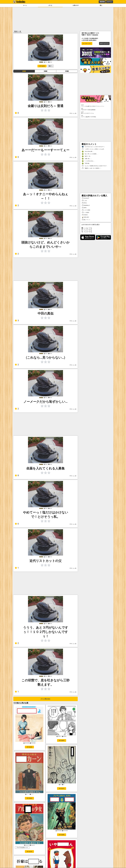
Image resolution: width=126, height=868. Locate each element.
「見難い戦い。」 (87, 159)
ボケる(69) (62, 835)
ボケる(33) (42, 66)
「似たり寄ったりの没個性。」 (90, 154)
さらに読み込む (45, 699)
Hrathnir (85, 215)
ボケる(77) (62, 788)
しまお (84, 201)
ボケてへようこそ (104, 43)
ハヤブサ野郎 (86, 210)
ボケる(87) (62, 740)
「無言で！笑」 (87, 156)
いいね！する (87, 228)
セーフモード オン (87, 43)
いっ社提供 (85, 213)
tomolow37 (85, 198)
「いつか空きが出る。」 (89, 161)
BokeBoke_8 (86, 205)
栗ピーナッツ (86, 220)
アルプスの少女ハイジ (22, 847)
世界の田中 (85, 217)
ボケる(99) (29, 747)
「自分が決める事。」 (88, 151)
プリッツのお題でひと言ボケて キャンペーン (96, 106)
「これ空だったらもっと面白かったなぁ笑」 (93, 149)
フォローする (87, 230)
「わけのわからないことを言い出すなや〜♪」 (94, 147)
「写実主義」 (86, 163)
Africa (84, 203)
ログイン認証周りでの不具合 (96, 116)
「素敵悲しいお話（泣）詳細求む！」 (92, 168)
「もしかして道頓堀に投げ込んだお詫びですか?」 (95, 166)
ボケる (50, 5)
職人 (101, 5)
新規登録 (102, 2)
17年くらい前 (73, 113)
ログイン (110, 2)
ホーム (25, 5)
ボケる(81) (29, 798)
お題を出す (76, 5)
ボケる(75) (29, 852)
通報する (50, 66)
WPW (84, 208)
